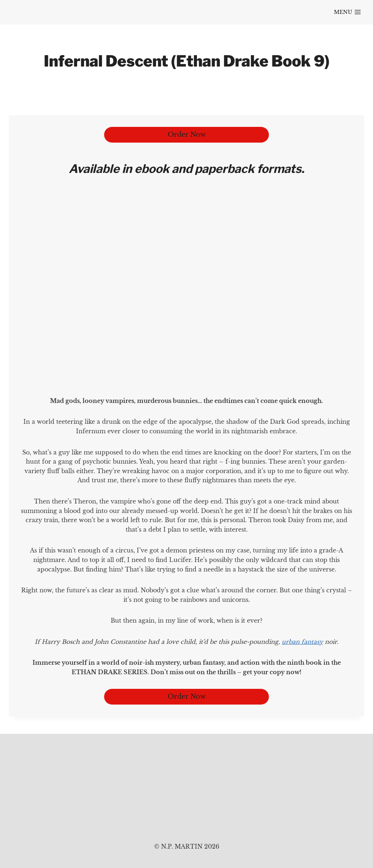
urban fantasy (302, 642)
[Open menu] (347, 12)
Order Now (187, 135)
